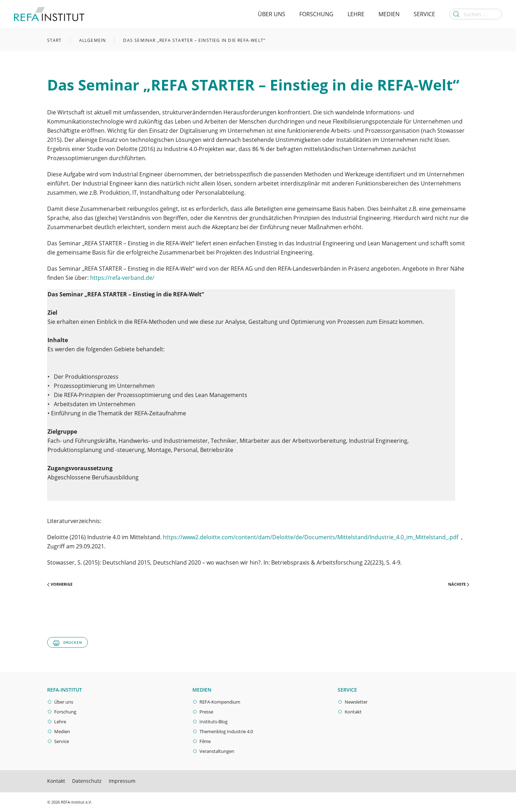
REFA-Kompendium (220, 702)
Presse (206, 712)
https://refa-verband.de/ (122, 278)
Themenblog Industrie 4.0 (226, 731)
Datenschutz (87, 781)
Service (424, 14)
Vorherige (60, 584)
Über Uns (272, 14)
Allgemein (93, 40)
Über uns (64, 702)
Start (55, 40)
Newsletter (356, 702)
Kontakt (353, 712)
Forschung (316, 14)
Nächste (459, 584)
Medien (389, 14)
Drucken (68, 643)
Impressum (122, 781)
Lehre (356, 14)
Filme (205, 741)
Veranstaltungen (217, 751)
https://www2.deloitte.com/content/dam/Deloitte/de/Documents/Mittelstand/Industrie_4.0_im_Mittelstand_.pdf (311, 537)
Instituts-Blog (214, 722)
